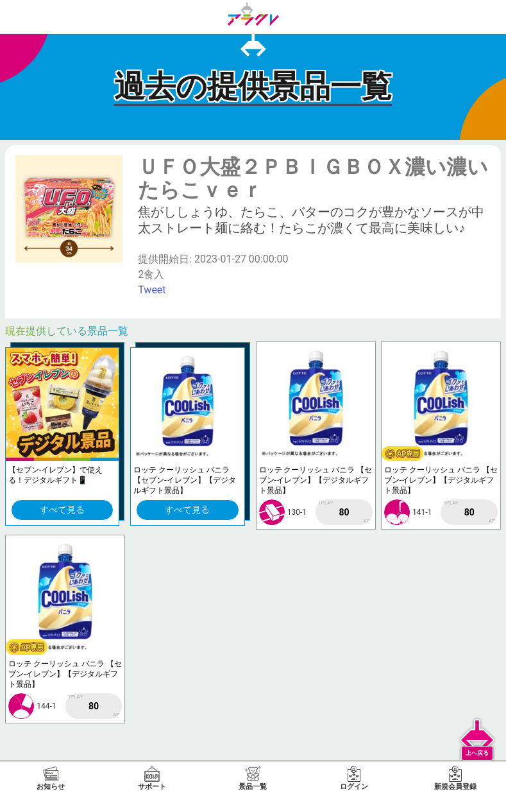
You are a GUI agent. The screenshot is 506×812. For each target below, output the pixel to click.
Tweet (152, 290)
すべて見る (62, 510)
